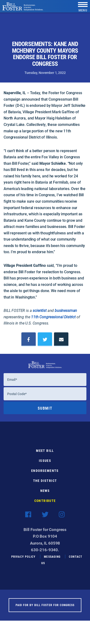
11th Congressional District (53, 317)
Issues (45, 464)
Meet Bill (45, 454)
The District (45, 484)
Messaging (52, 560)
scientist (40, 310)
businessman (66, 310)
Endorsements (45, 474)
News (45, 494)
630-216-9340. (45, 553)
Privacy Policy (24, 560)
